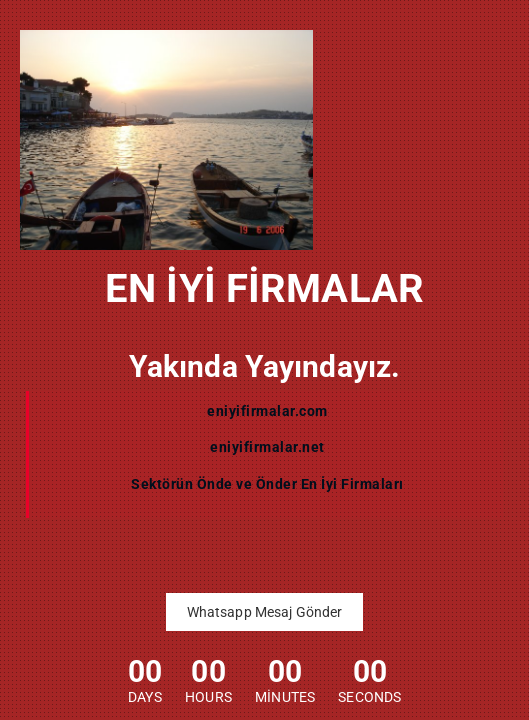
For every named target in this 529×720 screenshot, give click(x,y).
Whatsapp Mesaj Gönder (265, 612)
